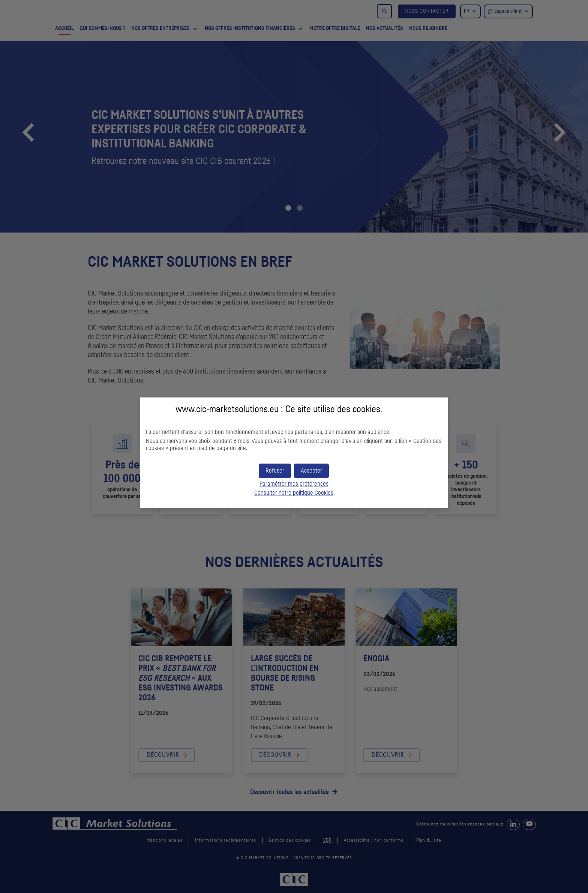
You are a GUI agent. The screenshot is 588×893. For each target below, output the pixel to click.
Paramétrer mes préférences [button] (294, 483)
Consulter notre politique (294, 492)
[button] (311, 469)
